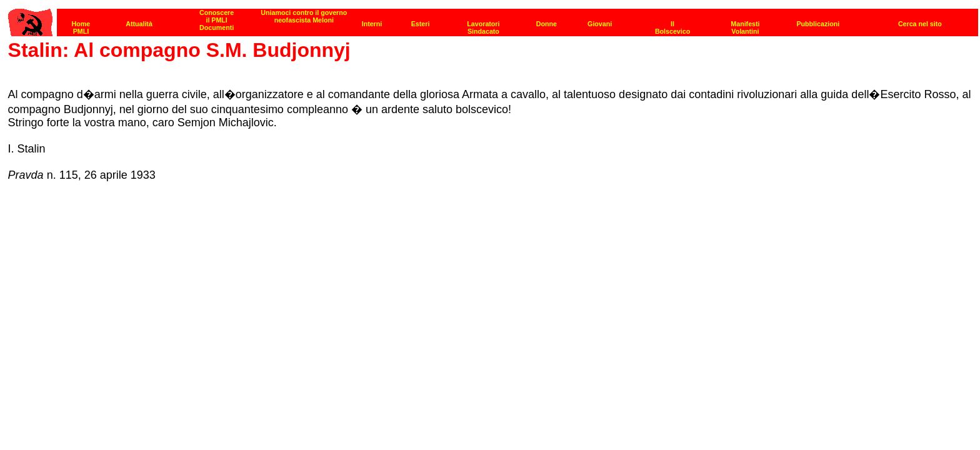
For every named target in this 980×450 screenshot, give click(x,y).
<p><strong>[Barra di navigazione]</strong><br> (493, 19)
